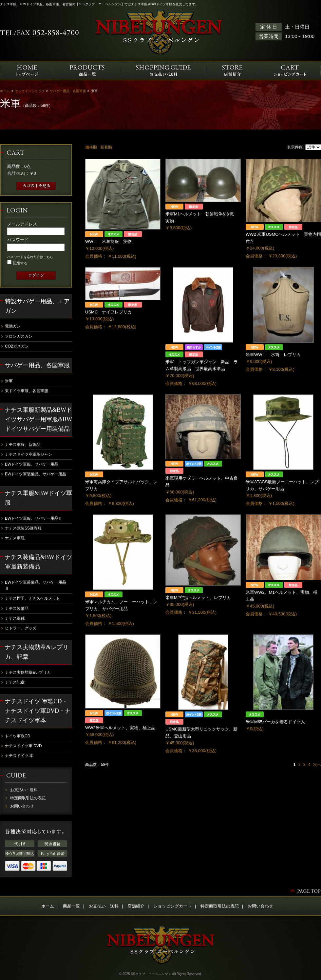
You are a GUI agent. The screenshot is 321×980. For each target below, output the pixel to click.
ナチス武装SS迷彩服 (23, 528)
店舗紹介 (136, 906)
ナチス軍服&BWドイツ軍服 (38, 498)
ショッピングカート (172, 906)
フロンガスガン (19, 336)
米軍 (9, 381)
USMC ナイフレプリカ (108, 312)
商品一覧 (71, 906)
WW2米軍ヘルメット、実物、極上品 (120, 728)
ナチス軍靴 (15, 618)
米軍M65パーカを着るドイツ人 (275, 722)
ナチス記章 (15, 682)
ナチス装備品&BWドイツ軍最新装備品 (38, 562)
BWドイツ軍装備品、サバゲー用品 (36, 474)
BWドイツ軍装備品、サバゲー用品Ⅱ (36, 585)
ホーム (5, 91)
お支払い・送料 (24, 790)
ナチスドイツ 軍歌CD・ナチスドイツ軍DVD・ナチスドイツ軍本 (38, 711)
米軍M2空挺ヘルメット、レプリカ (198, 598)
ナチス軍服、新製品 (23, 445)
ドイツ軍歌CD (18, 736)
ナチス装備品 (17, 609)
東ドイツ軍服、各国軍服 (27, 391)
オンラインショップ (30, 91)
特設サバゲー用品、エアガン (37, 306)
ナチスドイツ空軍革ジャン (28, 454)
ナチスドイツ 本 (19, 756)
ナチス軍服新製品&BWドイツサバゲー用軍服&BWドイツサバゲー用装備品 (38, 419)
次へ (317, 765)
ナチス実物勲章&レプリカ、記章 (37, 652)
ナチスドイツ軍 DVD (23, 746)
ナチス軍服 (15, 538)
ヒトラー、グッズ (21, 628)
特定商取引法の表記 (28, 798)
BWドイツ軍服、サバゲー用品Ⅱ (34, 518)
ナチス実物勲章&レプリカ (28, 672)
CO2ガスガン (17, 346)
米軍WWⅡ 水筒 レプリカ (273, 355)
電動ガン (13, 326)
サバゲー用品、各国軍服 (68, 91)
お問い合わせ (22, 806)
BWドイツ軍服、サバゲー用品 (32, 464)
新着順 (106, 147)
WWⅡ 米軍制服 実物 (108, 241)
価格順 (91, 147)
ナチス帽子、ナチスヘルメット (32, 598)
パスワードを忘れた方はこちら (30, 257)
